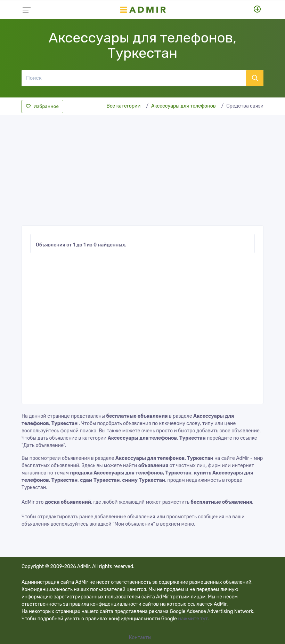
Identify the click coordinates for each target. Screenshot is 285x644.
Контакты (141, 638)
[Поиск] (134, 78)
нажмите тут (193, 619)
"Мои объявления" (134, 524)
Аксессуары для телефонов (184, 106)
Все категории (123, 106)
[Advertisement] (142, 168)
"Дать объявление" (43, 445)
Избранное (42, 106)
